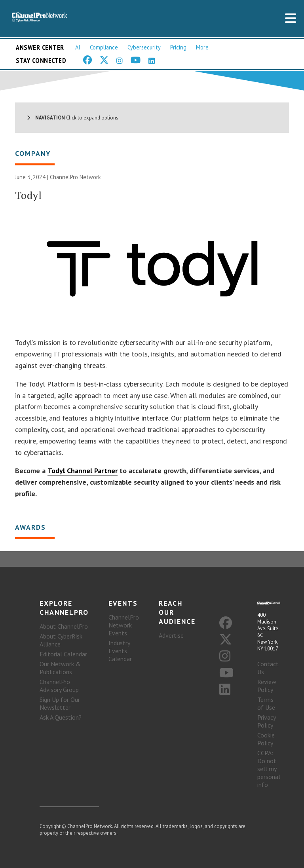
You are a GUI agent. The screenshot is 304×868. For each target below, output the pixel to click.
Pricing (178, 47)
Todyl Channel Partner (83, 471)
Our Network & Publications (60, 668)
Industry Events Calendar (120, 651)
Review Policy (267, 686)
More (202, 47)
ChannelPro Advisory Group (59, 686)
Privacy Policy (266, 721)
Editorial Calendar (63, 654)
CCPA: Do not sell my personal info (269, 769)
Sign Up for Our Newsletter (60, 703)
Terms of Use (266, 703)
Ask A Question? (61, 717)
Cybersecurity (144, 47)
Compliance (104, 47)
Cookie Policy (266, 739)
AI (78, 47)
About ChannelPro (64, 626)
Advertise (171, 635)
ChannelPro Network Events (124, 625)
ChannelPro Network (75, 177)
